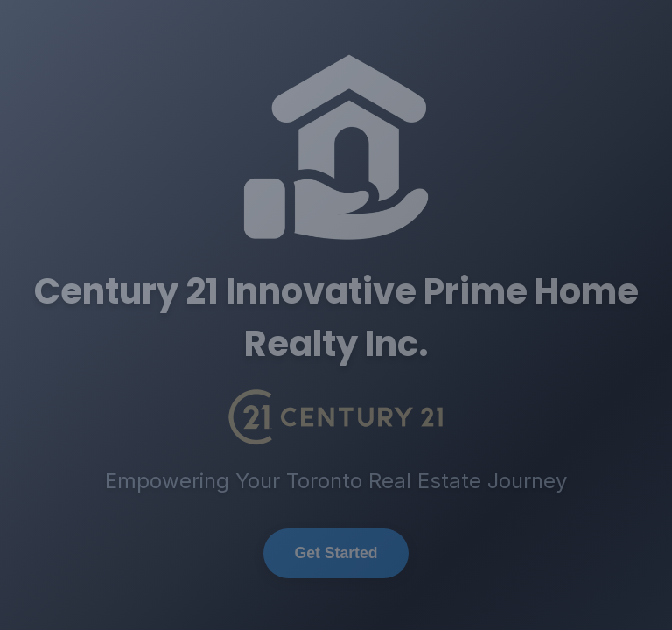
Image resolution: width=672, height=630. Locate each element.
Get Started (336, 553)
